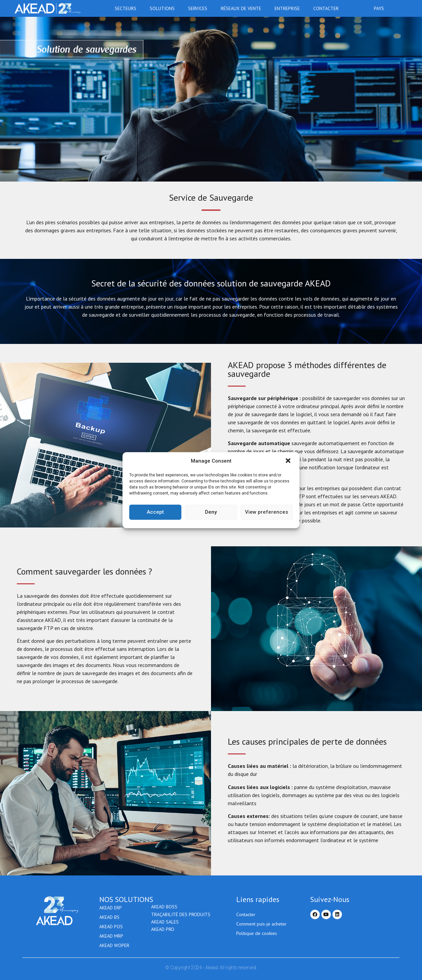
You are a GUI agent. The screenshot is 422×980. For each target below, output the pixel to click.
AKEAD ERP (111, 908)
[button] (289, 461)
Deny (211, 512)
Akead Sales (165, 927)
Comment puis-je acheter (261, 924)
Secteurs (127, 8)
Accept (155, 512)
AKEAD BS (109, 917)
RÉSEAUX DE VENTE (243, 8)
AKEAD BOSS (164, 908)
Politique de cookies (257, 933)
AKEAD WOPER (114, 945)
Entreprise (289, 8)
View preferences (267, 512)
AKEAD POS (111, 927)
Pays (381, 8)
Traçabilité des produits (181, 917)
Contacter (326, 8)
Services (199, 8)
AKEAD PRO (163, 936)
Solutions (164, 8)
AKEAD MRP (111, 936)
